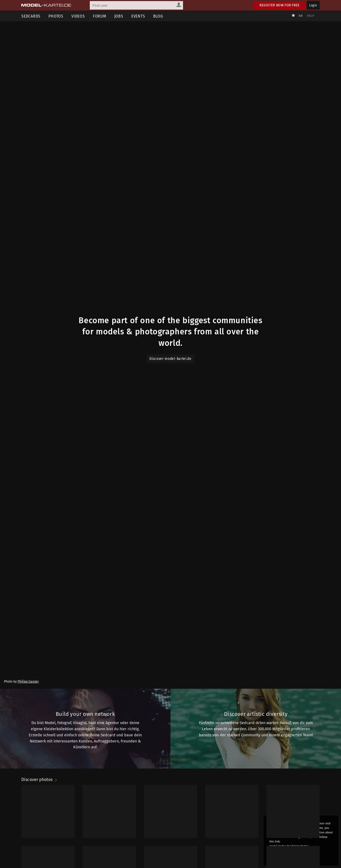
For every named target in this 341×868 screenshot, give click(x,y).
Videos (78, 16)
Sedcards (31, 16)
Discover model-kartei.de (170, 397)
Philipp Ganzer (28, 769)
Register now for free (280, 5)
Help (311, 16)
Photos (56, 16)
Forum (100, 16)
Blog (158, 16)
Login (313, 5)
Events (138, 16)
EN (301, 16)
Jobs (119, 16)
